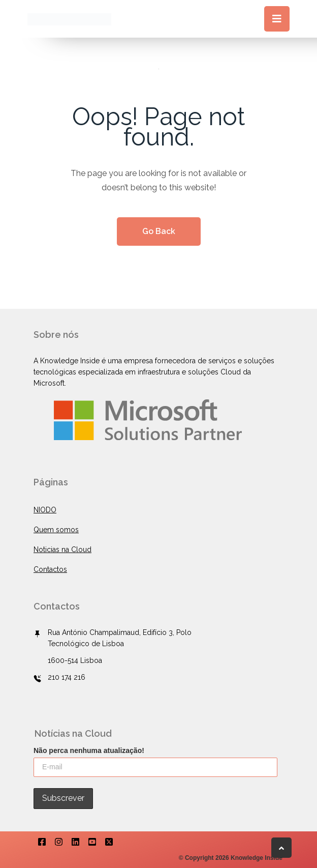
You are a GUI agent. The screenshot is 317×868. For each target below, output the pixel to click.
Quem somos (56, 530)
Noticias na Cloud (62, 549)
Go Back (159, 231)
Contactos (50, 569)
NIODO (45, 510)
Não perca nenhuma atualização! (89, 750)
